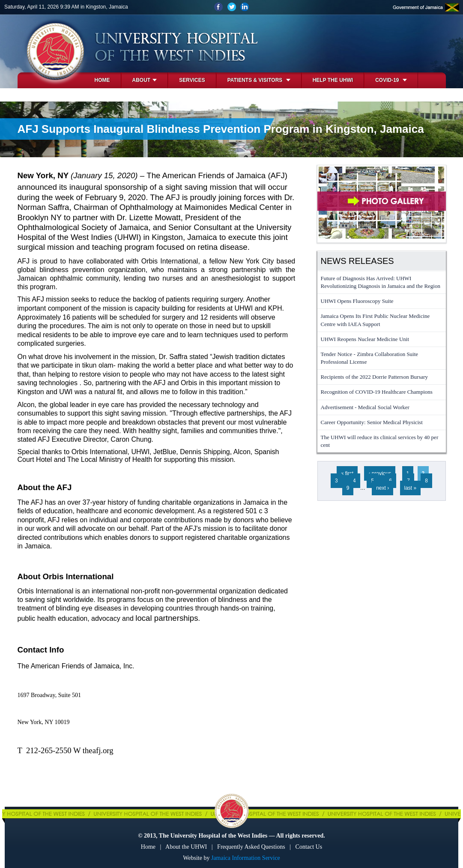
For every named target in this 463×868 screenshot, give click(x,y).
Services (192, 80)
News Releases (357, 261)
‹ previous (380, 473)
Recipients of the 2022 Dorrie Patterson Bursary (375, 377)
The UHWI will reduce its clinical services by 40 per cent (380, 441)
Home (102, 80)
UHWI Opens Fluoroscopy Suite (357, 301)
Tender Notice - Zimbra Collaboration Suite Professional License (370, 358)
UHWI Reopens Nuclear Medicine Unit (365, 339)
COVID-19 (391, 80)
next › (382, 488)
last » (411, 488)
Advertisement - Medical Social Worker (365, 407)
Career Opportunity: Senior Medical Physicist (372, 422)
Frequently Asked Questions (251, 847)
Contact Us (309, 847)
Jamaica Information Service (246, 858)
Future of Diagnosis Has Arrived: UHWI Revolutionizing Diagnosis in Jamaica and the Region (381, 282)
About (145, 80)
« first (347, 473)
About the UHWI (186, 847)
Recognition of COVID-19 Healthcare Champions (377, 392)
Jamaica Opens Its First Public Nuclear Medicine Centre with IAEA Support (375, 320)
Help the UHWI (333, 80)
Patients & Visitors (259, 80)
